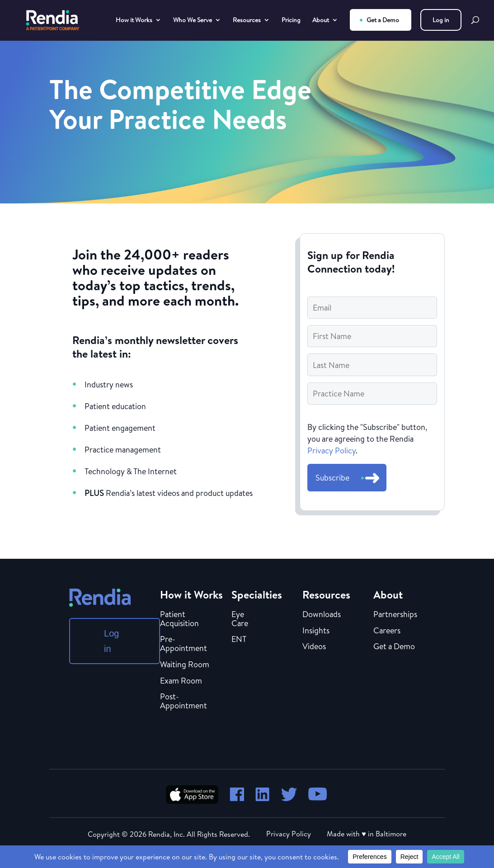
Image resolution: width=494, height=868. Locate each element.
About (321, 21)
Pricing (291, 21)
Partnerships (395, 615)
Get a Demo (383, 20)
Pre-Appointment (183, 644)
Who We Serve (193, 21)
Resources (247, 21)
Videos (314, 647)
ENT (239, 640)
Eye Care (240, 619)
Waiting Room (185, 665)
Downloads (322, 615)
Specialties (257, 594)
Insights (316, 631)
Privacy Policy (332, 451)
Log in (441, 20)
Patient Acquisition (179, 619)
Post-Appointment (183, 702)
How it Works (134, 21)
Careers (387, 631)
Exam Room (181, 681)
